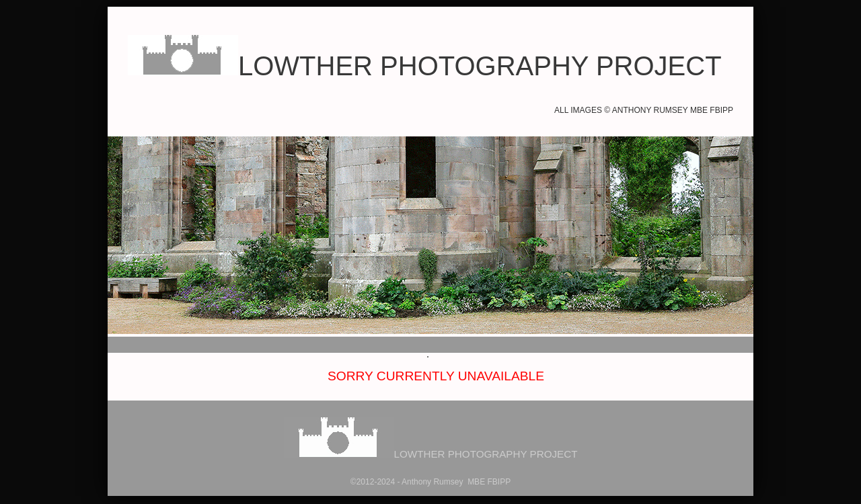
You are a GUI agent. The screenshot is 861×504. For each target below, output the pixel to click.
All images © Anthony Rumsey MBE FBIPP (644, 110)
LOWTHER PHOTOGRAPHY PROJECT (425, 66)
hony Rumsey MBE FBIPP (462, 482)
